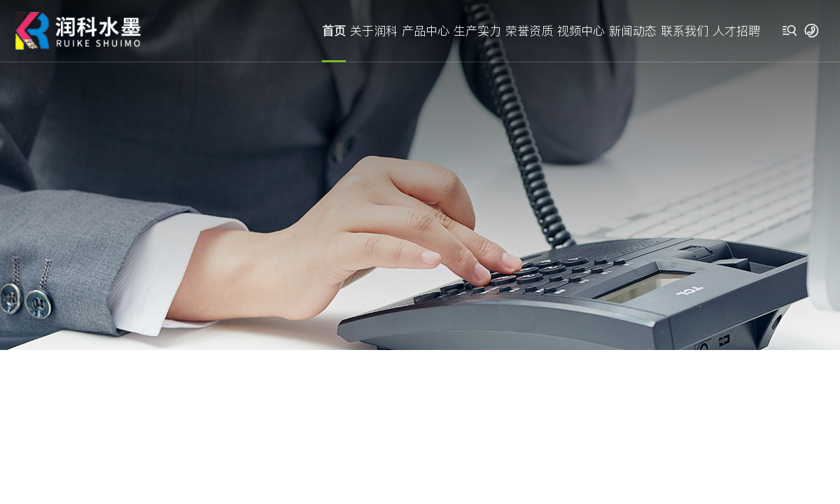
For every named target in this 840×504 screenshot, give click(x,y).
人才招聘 (736, 31)
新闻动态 (633, 31)
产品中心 (426, 31)
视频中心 (581, 31)
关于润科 (374, 31)
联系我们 (685, 31)
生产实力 (477, 31)
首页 (334, 31)
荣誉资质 (529, 31)
